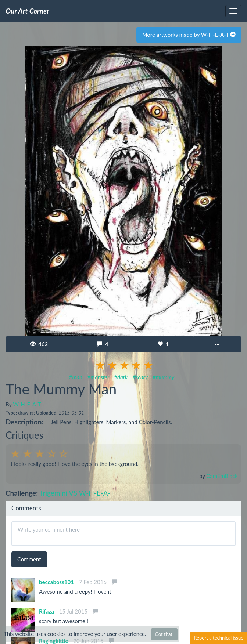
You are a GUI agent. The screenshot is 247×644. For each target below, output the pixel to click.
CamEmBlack (222, 476)
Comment (29, 559)
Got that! (164, 634)
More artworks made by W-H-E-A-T (189, 35)
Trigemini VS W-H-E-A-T (77, 493)
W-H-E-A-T (27, 404)
